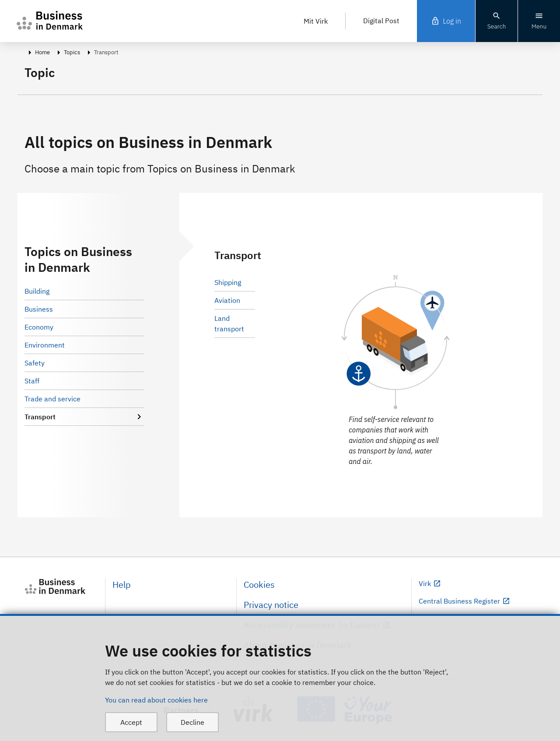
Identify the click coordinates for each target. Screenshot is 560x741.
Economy (39, 327)
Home (42, 52)
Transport (84, 417)
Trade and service (52, 399)
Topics (72, 52)
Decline (192, 722)
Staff (32, 381)
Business (39, 309)
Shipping (228, 282)
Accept (131, 722)
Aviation (227, 300)
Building (37, 291)
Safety (35, 363)
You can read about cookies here (156, 700)
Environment (45, 345)
